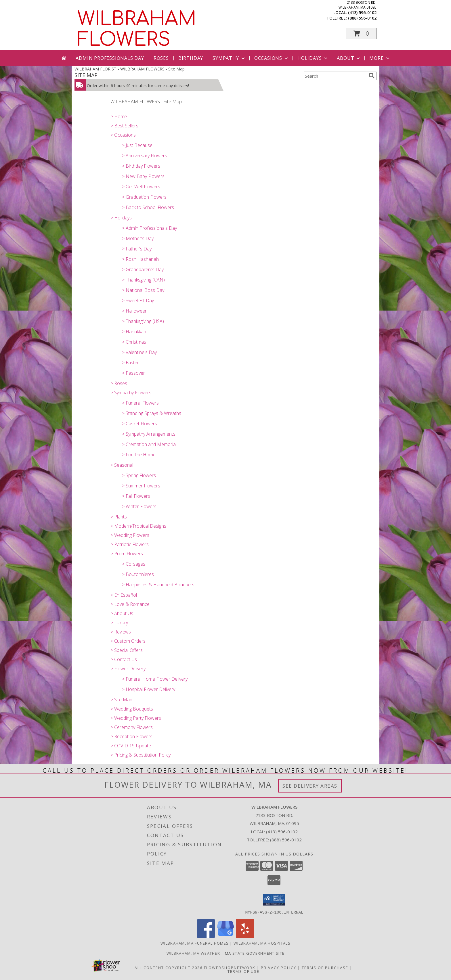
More (380, 58)
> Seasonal (122, 465)
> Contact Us (124, 659)
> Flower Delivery (128, 669)
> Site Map (121, 700)
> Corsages (134, 564)
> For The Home (139, 455)
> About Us (122, 613)
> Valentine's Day (139, 352)
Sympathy (229, 58)
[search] (372, 76)
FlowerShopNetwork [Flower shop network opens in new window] (230, 967)
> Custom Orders (128, 641)
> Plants (119, 517)
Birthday (191, 58)
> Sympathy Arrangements (149, 434)
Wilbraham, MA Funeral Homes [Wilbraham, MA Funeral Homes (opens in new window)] (195, 943)
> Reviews (121, 632)
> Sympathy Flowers (131, 393)
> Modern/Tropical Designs (138, 526)
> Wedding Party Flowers (136, 718)
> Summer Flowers (141, 486)
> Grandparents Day (143, 269)
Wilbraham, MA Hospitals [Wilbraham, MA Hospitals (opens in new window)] (262, 943)
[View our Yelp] (245, 936)
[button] (361, 34)
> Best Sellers (124, 126)
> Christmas (134, 342)
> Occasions (123, 135)
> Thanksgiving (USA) (143, 321)
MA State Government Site (255, 953)
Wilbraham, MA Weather (193, 953)
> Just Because (137, 145)
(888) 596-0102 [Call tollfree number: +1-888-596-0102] (362, 18)
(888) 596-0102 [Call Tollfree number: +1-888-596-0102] (286, 840)
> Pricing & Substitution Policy (141, 755)
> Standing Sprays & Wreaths (152, 413)
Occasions (272, 58)
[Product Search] (335, 76)
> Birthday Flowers (141, 166)
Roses (161, 58)
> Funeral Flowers (140, 403)
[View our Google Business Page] (225, 936)
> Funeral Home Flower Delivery (155, 679)
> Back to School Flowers (148, 207)
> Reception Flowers (131, 736)
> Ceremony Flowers (132, 727)
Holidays (313, 58)
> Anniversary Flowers (145, 156)
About (349, 58)
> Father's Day (137, 249)
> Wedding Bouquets (132, 709)
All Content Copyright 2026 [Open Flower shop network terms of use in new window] (169, 967)
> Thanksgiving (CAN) (143, 280)
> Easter (130, 363)
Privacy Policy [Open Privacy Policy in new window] (279, 967)
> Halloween (135, 311)
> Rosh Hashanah (140, 259)
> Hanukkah (134, 332)
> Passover (133, 373)
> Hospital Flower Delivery (149, 689)
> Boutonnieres (138, 574)
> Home (119, 116)
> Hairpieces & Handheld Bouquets (158, 585)
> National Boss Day (143, 290)
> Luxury (119, 623)
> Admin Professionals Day (149, 228)
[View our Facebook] (206, 936)
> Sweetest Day (138, 300)
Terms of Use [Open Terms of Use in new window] (243, 971)
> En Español (124, 595)
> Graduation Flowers (144, 197)
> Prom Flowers (127, 554)
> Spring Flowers (139, 475)
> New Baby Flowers (143, 176)
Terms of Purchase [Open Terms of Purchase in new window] (325, 967)
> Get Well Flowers (141, 187)
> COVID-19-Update (131, 746)
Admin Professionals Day (110, 58)
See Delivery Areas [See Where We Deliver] (310, 786)
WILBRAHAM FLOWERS (137, 29)
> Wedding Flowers (130, 535)
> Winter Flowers (139, 506)
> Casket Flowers (139, 424)
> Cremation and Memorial (149, 444)
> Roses (119, 383)
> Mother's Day (138, 238)
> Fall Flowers (136, 496)
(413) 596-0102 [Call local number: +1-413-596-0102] (362, 13)
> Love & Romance (130, 604)
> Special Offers (127, 650)
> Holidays (121, 218)
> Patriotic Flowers (130, 544)
